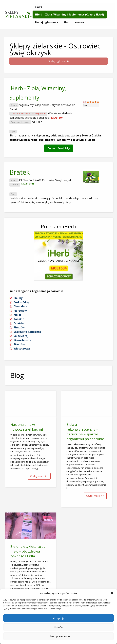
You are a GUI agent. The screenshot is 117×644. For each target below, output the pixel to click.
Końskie (19, 319)
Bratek (20, 172)
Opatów (19, 323)
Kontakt (80, 22)
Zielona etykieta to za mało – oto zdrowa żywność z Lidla (28, 551)
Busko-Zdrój (22, 302)
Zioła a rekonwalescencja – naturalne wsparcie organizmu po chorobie (85, 432)
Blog (66, 22)
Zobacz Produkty (59, 148)
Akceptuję (59, 618)
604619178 (28, 184)
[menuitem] (39, 7)
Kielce (18, 315)
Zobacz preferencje (59, 636)
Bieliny (18, 298)
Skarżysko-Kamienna (27, 332)
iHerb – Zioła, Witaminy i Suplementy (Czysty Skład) (70, 15)
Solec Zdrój (21, 336)
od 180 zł (37, 122)
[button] (112, 593)
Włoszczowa (22, 349)
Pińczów (19, 327)
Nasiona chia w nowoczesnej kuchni (27, 427)
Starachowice (23, 340)
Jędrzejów (20, 311)
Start (39, 7)
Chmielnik (20, 306)
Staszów (19, 344)
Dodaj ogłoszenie (47, 22)
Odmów (59, 627)
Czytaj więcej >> (39, 476)
